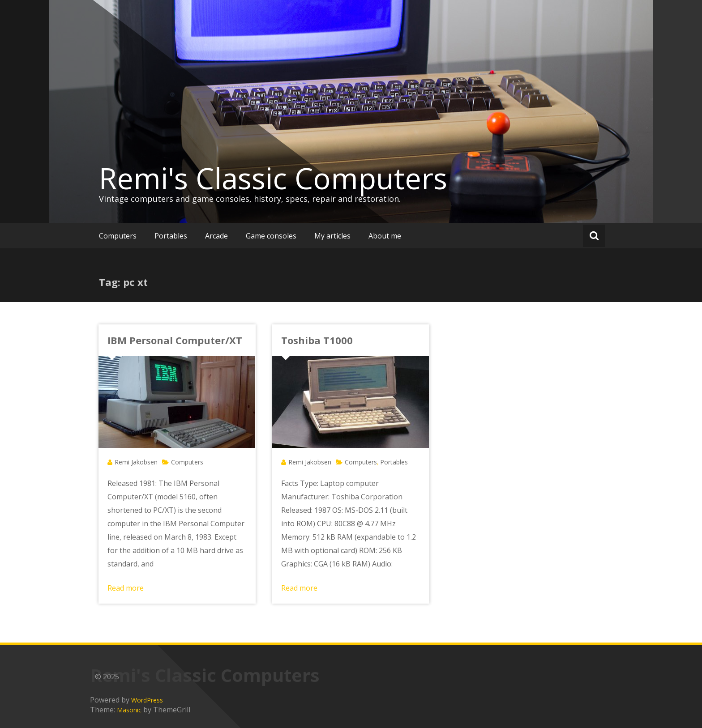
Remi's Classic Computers (273, 178)
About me (385, 236)
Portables (171, 236)
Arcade (216, 236)
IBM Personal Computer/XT (175, 340)
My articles (332, 236)
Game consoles (271, 236)
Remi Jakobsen (136, 462)
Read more (126, 588)
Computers (118, 236)
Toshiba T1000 (317, 340)
